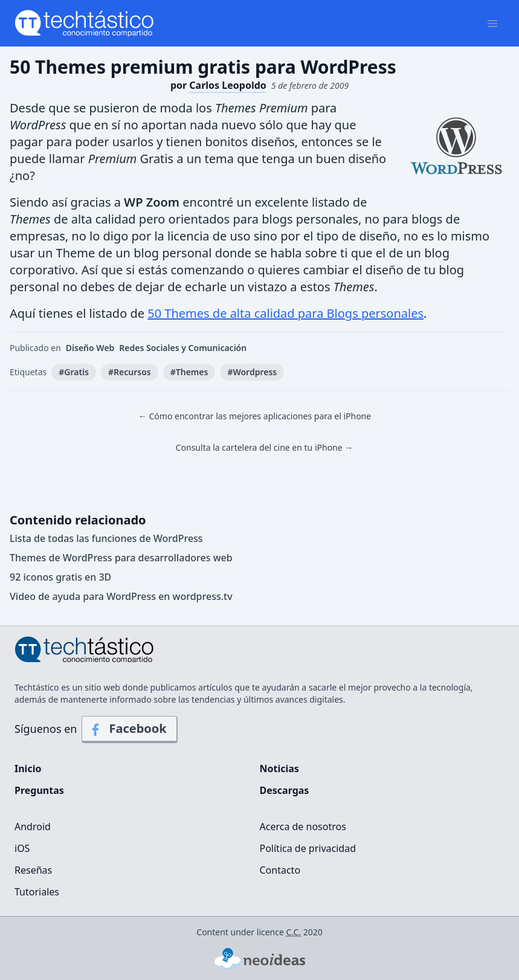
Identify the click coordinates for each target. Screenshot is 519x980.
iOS (22, 848)
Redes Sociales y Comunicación (183, 348)
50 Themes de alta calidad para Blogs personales (285, 313)
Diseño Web (90, 348)
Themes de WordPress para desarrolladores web (121, 558)
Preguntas (39, 790)
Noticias (279, 769)
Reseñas (33, 870)
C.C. (294, 932)
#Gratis (74, 372)
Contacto (280, 870)
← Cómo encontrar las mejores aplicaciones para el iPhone (255, 416)
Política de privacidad (308, 848)
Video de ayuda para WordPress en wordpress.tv (121, 596)
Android (33, 827)
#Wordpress (252, 372)
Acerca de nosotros (303, 827)
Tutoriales (37, 892)
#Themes (189, 372)
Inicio (28, 769)
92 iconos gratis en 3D (60, 577)
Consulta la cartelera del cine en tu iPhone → (265, 447)
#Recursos (130, 372)
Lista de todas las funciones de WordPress (106, 538)
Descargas (285, 790)
